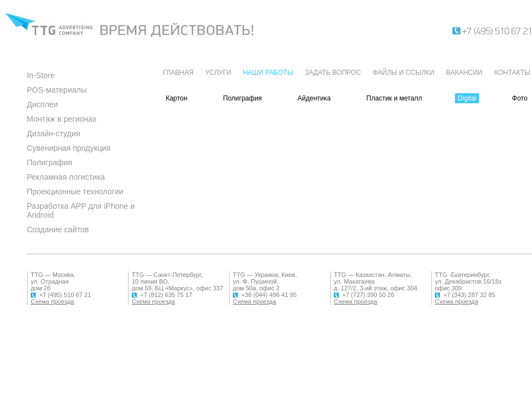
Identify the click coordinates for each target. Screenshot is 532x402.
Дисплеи (42, 104)
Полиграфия (49, 162)
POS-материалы (57, 90)
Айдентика (314, 98)
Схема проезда (52, 301)
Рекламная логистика (66, 177)
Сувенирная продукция (69, 148)
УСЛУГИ (219, 73)
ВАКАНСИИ (464, 73)
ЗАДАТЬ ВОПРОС (333, 73)
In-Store (41, 75)
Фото (520, 98)
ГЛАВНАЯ (178, 73)
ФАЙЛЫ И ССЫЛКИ (403, 73)
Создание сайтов (58, 229)
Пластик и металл (394, 98)
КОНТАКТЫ (512, 73)
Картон (177, 98)
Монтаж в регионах (62, 119)
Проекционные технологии (75, 192)
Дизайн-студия (53, 133)
